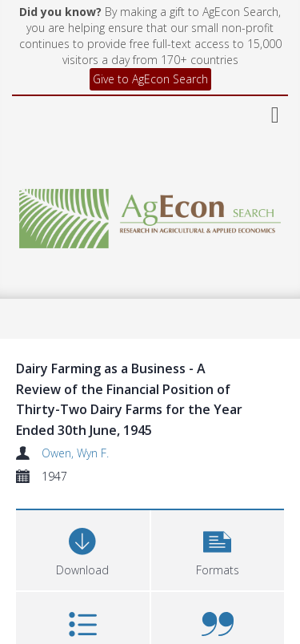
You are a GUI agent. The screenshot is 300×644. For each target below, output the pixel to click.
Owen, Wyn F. (75, 453)
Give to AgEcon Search (150, 79)
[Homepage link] (150, 214)
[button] (218, 548)
